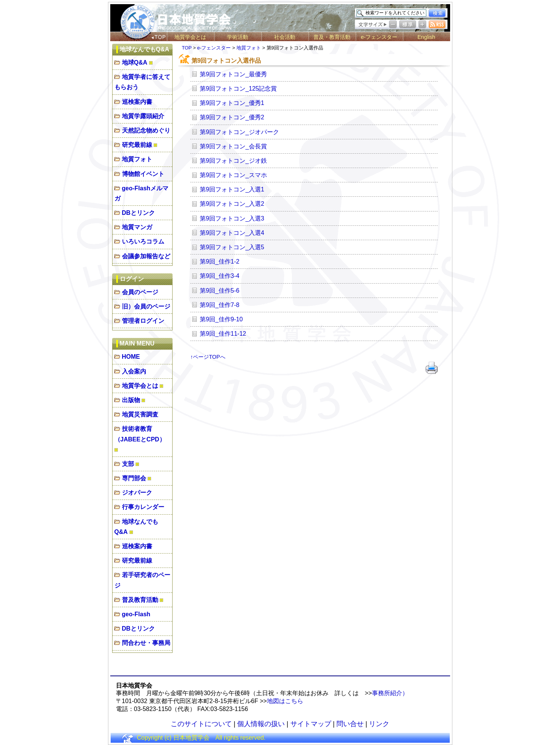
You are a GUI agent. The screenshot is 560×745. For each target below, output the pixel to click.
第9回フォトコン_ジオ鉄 (233, 161)
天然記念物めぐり (146, 130)
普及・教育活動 (332, 37)
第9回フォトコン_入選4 (232, 233)
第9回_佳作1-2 (220, 261)
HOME (131, 357)
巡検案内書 (137, 102)
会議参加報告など (146, 256)
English (426, 37)
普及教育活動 (140, 600)
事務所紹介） (390, 693)
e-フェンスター (379, 37)
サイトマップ (311, 724)
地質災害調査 (140, 414)
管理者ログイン (143, 321)
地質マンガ (137, 227)
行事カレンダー (143, 507)
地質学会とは (190, 37)
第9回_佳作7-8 (220, 305)
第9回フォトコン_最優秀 (233, 74)
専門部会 (134, 478)
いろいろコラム (143, 241)
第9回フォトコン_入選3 (232, 218)
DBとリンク (138, 213)
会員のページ (140, 292)
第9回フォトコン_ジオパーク (239, 132)
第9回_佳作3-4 (220, 276)
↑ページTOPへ (208, 357)
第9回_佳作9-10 (221, 319)
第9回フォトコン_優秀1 (232, 103)
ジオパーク (137, 493)
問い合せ (350, 724)
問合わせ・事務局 (146, 643)
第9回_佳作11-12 (223, 334)
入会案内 (134, 371)
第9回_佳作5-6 (220, 291)
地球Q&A (135, 62)
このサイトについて (201, 724)
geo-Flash (136, 614)
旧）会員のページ (146, 306)
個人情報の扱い (261, 724)
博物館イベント (143, 174)
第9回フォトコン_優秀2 (232, 117)
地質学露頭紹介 (143, 116)
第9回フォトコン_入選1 (232, 189)
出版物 (131, 400)
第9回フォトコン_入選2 (232, 204)
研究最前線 (137, 145)
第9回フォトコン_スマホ (233, 175)
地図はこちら (285, 701)
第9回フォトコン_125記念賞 (238, 89)
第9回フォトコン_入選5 (232, 247)
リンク (379, 724)
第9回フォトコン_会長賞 (233, 146)
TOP (187, 48)
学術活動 (238, 37)
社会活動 (285, 37)
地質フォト (137, 159)
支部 (128, 464)
